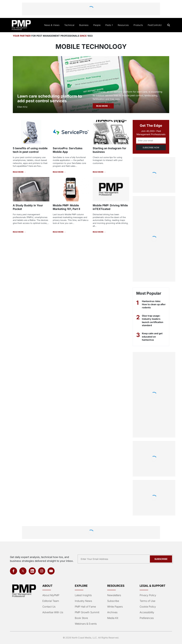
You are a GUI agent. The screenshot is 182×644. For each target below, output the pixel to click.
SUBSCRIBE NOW (151, 147)
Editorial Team (51, 601)
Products (138, 25)
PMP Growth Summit (87, 612)
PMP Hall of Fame (85, 607)
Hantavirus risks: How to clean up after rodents (154, 304)
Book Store (81, 618)
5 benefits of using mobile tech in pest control (30, 150)
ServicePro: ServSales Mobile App (68, 150)
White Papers (115, 607)
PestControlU (155, 25)
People (97, 25)
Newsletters (114, 595)
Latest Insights (83, 595)
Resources (123, 25)
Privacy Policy (148, 595)
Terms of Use (147, 601)
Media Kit (113, 618)
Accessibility (147, 612)
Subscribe (113, 601)
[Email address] (151, 141)
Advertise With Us (53, 612)
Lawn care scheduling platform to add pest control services (50, 99)
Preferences (147, 618)
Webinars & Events (86, 624)
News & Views (52, 25)
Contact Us (49, 607)
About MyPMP (51, 595)
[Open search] (169, 25)
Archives (112, 612)
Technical (69, 25)
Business (84, 25)
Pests (108, 25)
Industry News (83, 601)
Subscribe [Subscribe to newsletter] (161, 559)
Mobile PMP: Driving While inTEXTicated (110, 207)
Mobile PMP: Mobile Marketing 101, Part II (66, 207)
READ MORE (102, 106)
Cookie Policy (148, 607)
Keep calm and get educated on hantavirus (152, 337)
